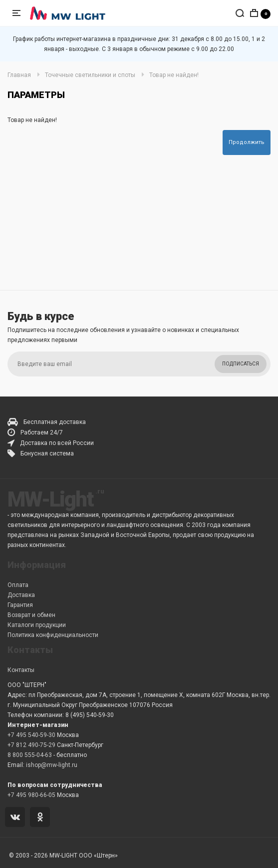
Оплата (18, 585)
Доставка (21, 595)
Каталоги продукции (37, 625)
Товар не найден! (174, 75)
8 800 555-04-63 (30, 755)
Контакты (21, 670)
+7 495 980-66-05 (31, 795)
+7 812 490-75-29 (31, 745)
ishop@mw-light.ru (52, 765)
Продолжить (247, 142)
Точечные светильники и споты (90, 75)
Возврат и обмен (31, 615)
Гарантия (20, 605)
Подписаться (241, 364)
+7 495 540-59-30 (31, 735)
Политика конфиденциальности (53, 635)
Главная (19, 75)
